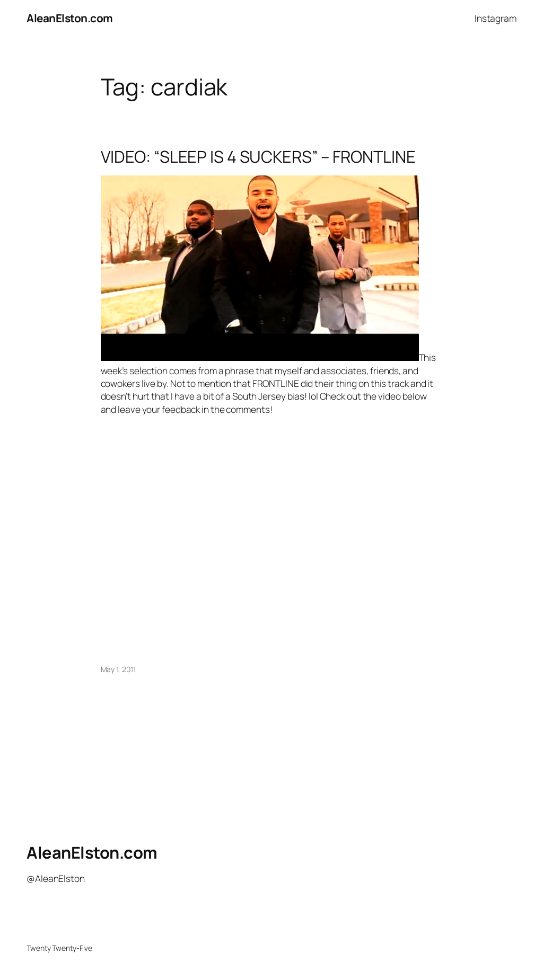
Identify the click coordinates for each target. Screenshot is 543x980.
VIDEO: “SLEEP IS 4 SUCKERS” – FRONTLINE (258, 157)
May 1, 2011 (118, 669)
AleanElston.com (70, 18)
